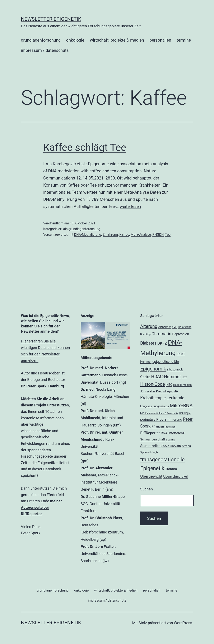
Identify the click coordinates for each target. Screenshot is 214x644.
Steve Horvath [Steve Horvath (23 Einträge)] (171, 446)
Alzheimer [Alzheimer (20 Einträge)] (165, 327)
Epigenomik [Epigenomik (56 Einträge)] (153, 369)
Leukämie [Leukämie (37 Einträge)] (175, 398)
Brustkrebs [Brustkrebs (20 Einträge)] (185, 327)
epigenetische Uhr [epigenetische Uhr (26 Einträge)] (166, 362)
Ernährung (110, 235)
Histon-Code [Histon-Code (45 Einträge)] (153, 384)
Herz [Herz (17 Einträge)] (184, 377)
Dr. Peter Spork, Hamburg (42, 386)
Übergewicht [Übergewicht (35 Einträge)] (151, 476)
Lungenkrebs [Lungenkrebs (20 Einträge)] (161, 406)
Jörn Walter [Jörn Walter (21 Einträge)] (148, 391)
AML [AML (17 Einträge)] (174, 327)
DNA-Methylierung (88, 235)
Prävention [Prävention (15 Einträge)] (170, 427)
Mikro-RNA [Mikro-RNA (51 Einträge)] (181, 405)
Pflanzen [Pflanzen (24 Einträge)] (158, 426)
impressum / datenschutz (45, 50)
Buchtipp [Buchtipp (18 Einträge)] (145, 334)
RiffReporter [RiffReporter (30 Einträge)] (150, 433)
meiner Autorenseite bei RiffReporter (41, 507)
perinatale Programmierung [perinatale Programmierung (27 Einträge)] (161, 419)
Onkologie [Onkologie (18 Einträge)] (185, 413)
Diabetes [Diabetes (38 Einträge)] (148, 343)
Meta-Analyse (141, 235)
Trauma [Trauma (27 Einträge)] (171, 469)
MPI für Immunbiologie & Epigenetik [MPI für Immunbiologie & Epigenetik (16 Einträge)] (159, 413)
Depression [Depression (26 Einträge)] (181, 334)
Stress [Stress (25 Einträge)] (186, 446)
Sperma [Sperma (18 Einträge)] (170, 440)
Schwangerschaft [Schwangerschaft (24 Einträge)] (153, 439)
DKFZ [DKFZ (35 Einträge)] (162, 343)
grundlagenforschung (41, 40)
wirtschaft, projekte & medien (117, 40)
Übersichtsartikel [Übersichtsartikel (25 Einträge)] (175, 477)
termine (184, 40)
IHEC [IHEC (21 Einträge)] (169, 385)
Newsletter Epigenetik (51, 19)
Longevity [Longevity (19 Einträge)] (146, 406)
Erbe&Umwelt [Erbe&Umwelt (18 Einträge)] (175, 370)
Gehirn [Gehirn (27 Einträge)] (145, 377)
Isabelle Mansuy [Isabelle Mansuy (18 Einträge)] (182, 385)
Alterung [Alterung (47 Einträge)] (149, 326)
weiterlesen (130, 206)
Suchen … (148, 489)
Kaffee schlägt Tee (85, 147)
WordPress (183, 623)
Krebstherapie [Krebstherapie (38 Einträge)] (153, 398)
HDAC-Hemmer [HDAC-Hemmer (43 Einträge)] (166, 377)
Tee (168, 235)
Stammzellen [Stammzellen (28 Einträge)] (150, 446)
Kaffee (124, 235)
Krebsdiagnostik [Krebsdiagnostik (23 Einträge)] (167, 391)
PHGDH (158, 235)
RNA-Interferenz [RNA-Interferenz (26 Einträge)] (173, 433)
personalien (160, 40)
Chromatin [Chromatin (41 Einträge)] (161, 334)
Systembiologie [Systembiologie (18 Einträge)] (149, 452)
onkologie (75, 40)
